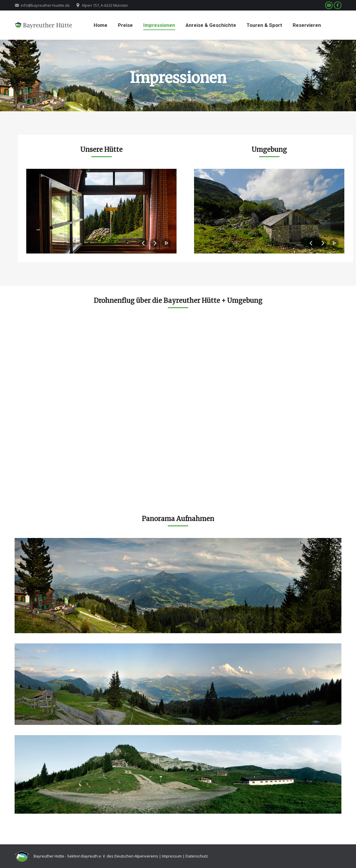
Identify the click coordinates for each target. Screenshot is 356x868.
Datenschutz (197, 856)
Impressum (172, 856)
